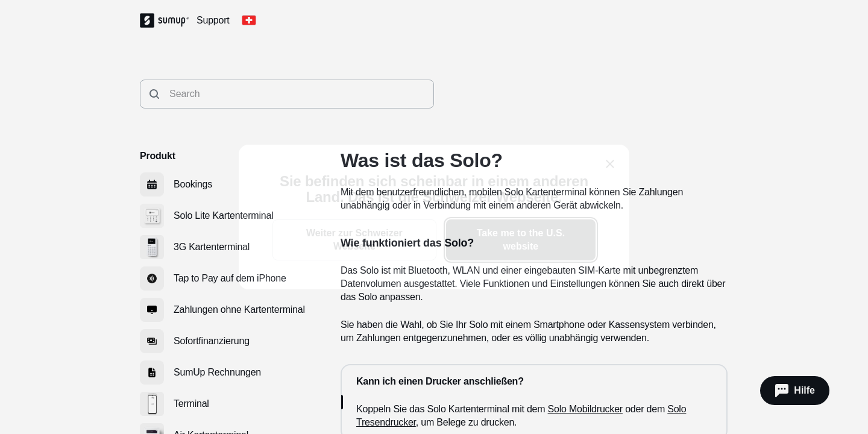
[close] (610, 164)
